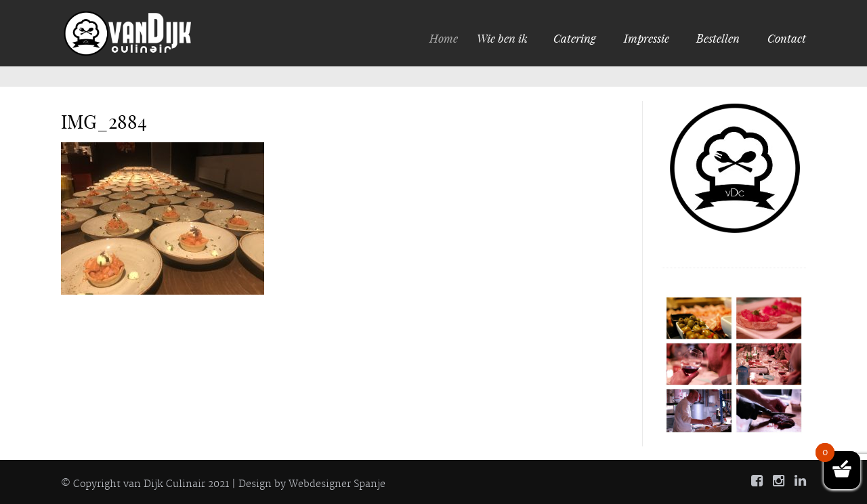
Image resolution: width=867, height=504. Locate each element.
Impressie (647, 38)
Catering (575, 38)
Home (448, 38)
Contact (787, 38)
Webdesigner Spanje (337, 484)
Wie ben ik (506, 38)
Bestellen (718, 38)
